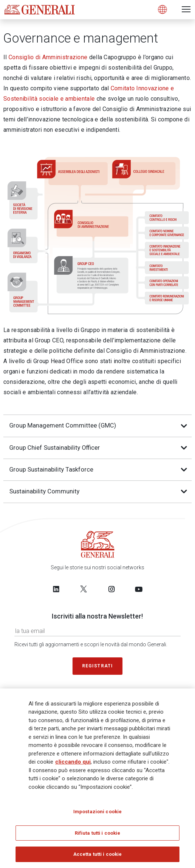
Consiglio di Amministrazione (48, 57)
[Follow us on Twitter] (84, 589)
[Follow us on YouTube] (139, 589)
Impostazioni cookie (97, 814)
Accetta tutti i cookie (98, 857)
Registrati (98, 666)
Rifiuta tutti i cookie (98, 836)
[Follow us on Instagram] (111, 589)
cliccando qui (73, 764)
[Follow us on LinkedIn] (56, 589)
